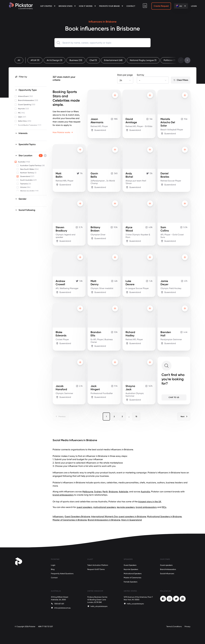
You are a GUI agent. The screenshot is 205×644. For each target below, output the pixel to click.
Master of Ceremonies (132, 578)
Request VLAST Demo (96, 569)
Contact (131, 6)
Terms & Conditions (174, 627)
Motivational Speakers (133, 574)
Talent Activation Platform (98, 565)
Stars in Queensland (131, 520)
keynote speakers (126, 507)
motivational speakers (105, 507)
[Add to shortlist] (115, 95)
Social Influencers (167, 574)
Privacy (187, 627)
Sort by (140, 75)
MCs (164, 507)
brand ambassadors (63, 495)
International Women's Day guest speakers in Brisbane (119, 516)
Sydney (98, 492)
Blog (53, 569)
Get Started (46, 6)
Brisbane (113, 492)
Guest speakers (166, 565)
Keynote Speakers (131, 569)
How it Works (86, 6)
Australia (145, 492)
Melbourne (88, 492)
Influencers (58, 516)
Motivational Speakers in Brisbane (164, 516)
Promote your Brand (110, 6)
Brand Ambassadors (168, 569)
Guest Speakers (130, 565)
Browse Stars (66, 6)
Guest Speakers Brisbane (77, 516)
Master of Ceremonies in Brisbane (70, 520)
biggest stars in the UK (150, 502)
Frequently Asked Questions (62, 574)
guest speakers (84, 507)
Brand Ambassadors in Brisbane (104, 520)
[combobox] (103, 43)
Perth (105, 492)
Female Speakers (131, 582)
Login (53, 565)
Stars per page (125, 75)
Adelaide (123, 492)
